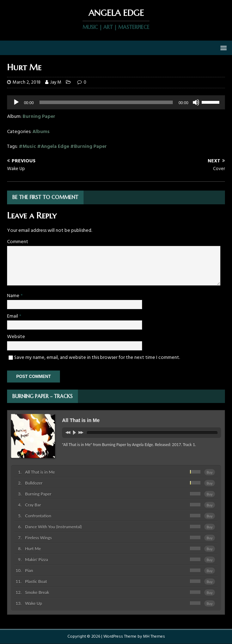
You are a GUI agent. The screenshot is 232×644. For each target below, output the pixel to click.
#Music (27, 147)
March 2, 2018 (27, 82)
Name (14, 296)
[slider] (212, 102)
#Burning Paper (88, 147)
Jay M (56, 82)
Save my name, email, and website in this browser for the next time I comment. (97, 358)
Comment (18, 242)
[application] (116, 102)
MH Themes (154, 637)
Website (16, 337)
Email (13, 316)
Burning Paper (39, 117)
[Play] (16, 102)
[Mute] (196, 102)
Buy (210, 472)
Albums (41, 132)
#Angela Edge (53, 147)
